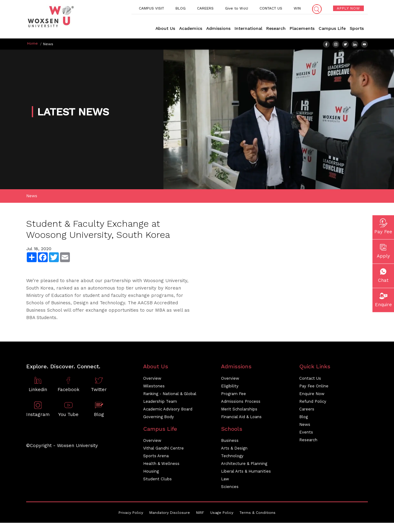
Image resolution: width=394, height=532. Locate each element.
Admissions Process (241, 403)
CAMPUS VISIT (151, 8)
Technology (232, 458)
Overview (152, 380)
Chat (383, 274)
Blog (304, 419)
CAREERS (205, 8)
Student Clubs (157, 481)
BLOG (181, 8)
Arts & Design (234, 450)
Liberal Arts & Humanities (246, 473)
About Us (165, 28)
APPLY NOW (348, 8)
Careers (307, 411)
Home (32, 43)
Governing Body (159, 419)
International (248, 28)
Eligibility (230, 388)
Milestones (154, 388)
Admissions (218, 28)
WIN (297, 8)
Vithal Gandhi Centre (163, 450)
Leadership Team (160, 403)
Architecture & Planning (244, 465)
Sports (357, 28)
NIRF (200, 514)
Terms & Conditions (257, 514)
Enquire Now (312, 396)
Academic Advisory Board (168, 411)
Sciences (230, 488)
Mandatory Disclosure (170, 514)
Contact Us (310, 380)
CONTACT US (271, 8)
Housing (151, 473)
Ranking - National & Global (170, 396)
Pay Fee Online (314, 388)
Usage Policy (222, 514)
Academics (191, 28)
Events (306, 434)
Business (230, 442)
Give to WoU (237, 8)
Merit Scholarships (239, 411)
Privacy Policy (131, 514)
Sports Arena (156, 458)
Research (276, 28)
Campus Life (332, 28)
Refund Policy (313, 403)
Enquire (383, 298)
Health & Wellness (161, 465)
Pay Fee (383, 226)
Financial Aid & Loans (241, 419)
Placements (302, 28)
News (32, 198)
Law (225, 481)
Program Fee (233, 396)
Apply (383, 250)
